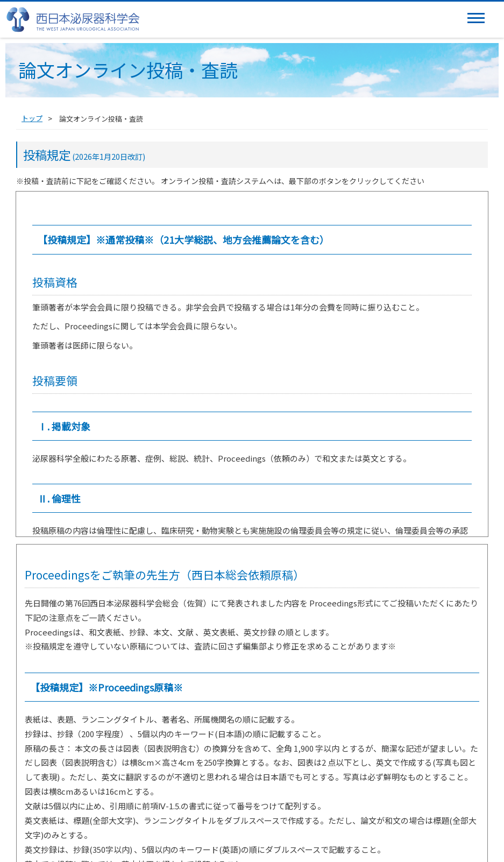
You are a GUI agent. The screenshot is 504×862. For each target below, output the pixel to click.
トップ (32, 118)
